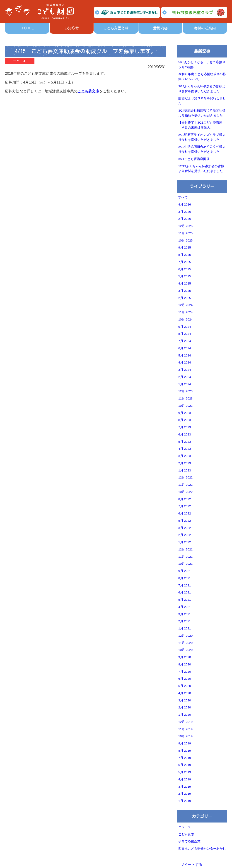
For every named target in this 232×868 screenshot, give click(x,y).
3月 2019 (185, 787)
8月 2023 (185, 420)
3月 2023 (185, 456)
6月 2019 (185, 765)
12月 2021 (185, 549)
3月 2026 (185, 212)
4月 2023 (185, 449)
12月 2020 (185, 636)
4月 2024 (185, 362)
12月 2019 (185, 722)
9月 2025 (185, 247)
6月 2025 (185, 269)
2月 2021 (185, 621)
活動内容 (160, 28)
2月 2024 (185, 377)
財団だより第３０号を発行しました (202, 101)
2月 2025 (185, 298)
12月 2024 (185, 305)
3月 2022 (185, 528)
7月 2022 (185, 506)
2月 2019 (185, 794)
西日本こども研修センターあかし (202, 849)
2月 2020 (185, 707)
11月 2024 (185, 312)
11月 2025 (185, 233)
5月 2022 (185, 521)
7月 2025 (185, 262)
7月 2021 (185, 585)
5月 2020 (185, 686)
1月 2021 (185, 628)
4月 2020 (185, 693)
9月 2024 (185, 327)
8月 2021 (185, 578)
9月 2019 (185, 743)
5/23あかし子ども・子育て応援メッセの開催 (202, 65)
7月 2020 (185, 672)
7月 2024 (185, 341)
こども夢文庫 (88, 91)
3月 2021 (185, 614)
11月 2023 (185, 398)
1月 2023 (185, 470)
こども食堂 (186, 834)
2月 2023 (185, 463)
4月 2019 (185, 779)
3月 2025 (185, 291)
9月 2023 (185, 413)
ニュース (185, 827)
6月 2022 (185, 513)
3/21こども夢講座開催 (194, 159)
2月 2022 (185, 535)
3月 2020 (185, 700)
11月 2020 (185, 643)
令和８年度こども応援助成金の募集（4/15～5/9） (202, 77)
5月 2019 (185, 772)
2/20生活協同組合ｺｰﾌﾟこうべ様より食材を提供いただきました (202, 149)
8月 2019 (185, 751)
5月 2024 (185, 355)
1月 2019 (185, 801)
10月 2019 (185, 736)
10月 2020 (185, 650)
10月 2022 (185, 492)
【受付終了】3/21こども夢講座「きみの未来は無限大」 (200, 125)
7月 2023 (185, 427)
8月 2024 (185, 334)
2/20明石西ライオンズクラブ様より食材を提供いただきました (202, 137)
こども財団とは (116, 28)
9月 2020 (185, 657)
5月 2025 (185, 276)
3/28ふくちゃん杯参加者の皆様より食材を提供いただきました (202, 89)
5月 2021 (185, 600)
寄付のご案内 (205, 28)
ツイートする (191, 864)
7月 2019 (185, 758)
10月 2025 (185, 240)
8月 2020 (185, 664)
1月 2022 (185, 542)
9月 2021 (185, 571)
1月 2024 (185, 384)
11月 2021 (185, 557)
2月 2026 (185, 219)
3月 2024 (185, 370)
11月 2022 (185, 485)
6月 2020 (185, 679)
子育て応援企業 (189, 841)
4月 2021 (185, 607)
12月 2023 (185, 391)
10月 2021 (185, 564)
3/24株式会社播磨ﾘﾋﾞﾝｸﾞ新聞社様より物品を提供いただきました (202, 113)
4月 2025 (185, 283)
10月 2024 (185, 319)
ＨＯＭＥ (27, 28)
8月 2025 (185, 255)
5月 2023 (185, 442)
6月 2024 (185, 348)
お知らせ (72, 28)
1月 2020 (185, 715)
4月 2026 (185, 204)
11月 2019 (185, 729)
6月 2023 (185, 434)
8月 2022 (185, 499)
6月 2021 (185, 592)
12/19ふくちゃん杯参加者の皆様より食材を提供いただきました (201, 169)
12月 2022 (185, 477)
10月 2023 (185, 406)
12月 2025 (185, 226)
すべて (183, 197)
